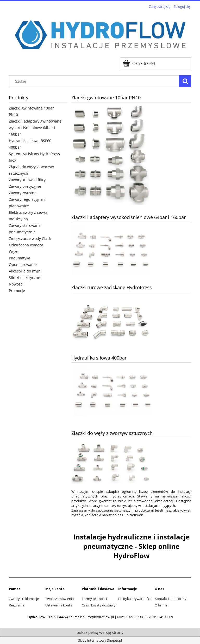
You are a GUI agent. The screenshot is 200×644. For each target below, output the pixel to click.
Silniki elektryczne (24, 278)
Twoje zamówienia (60, 599)
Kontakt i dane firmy (171, 599)
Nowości (16, 284)
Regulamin (17, 605)
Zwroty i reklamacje (24, 599)
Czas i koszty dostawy (99, 605)
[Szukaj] (185, 81)
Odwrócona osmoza (26, 245)
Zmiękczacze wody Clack (30, 238)
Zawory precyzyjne (25, 186)
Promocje (17, 291)
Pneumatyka (20, 258)
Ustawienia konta (59, 605)
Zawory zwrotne (23, 193)
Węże (14, 251)
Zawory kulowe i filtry (27, 180)
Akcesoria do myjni (25, 271)
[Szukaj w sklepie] (95, 81)
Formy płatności (94, 599)
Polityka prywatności (134, 599)
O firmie (161, 605)
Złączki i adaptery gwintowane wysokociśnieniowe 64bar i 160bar (35, 128)
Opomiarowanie (23, 265)
